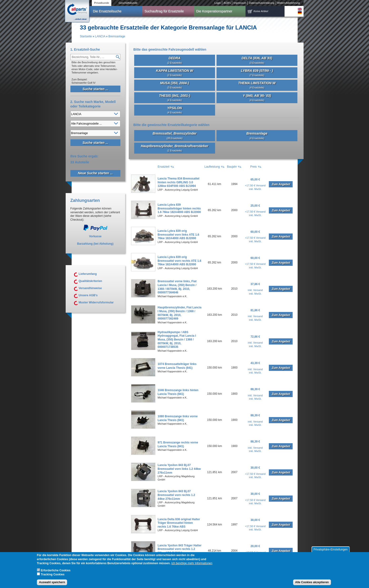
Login (218, 3)
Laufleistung (212, 167)
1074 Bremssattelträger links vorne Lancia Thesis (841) (177, 366)
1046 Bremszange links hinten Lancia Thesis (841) (178, 392)
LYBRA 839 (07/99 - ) (257, 73)
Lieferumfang (88, 274)
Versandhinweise (90, 288)
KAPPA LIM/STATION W (175, 73)
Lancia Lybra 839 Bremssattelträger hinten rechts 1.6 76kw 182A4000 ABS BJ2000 (179, 208)
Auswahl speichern (52, 583)
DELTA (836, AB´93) (257, 60)
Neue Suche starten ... (95, 173)
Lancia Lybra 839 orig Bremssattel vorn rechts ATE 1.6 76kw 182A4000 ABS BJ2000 (180, 261)
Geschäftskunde (128, 3)
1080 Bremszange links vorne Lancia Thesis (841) (178, 418)
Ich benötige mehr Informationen (192, 564)
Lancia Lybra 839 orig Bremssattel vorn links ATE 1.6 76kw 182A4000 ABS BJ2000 (179, 235)
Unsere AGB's (88, 295)
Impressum (240, 3)
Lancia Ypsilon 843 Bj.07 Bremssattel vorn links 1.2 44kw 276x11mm (179, 469)
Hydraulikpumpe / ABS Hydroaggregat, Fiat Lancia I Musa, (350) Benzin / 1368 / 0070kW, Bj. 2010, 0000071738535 (177, 340)
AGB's (227, 3)
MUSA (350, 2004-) (175, 85)
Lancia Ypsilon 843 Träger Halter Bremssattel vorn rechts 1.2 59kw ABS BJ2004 (180, 549)
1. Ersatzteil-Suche (85, 49)
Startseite (86, 36)
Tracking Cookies (52, 575)
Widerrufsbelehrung (289, 3)
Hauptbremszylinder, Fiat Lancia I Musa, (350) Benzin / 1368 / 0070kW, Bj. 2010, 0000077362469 (180, 313)
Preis (253, 167)
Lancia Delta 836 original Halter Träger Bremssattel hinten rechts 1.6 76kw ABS (179, 523)
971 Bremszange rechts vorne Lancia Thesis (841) (178, 444)
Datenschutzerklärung (262, 3)
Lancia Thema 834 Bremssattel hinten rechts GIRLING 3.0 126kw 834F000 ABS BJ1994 (179, 182)
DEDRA (175, 60)
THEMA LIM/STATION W (257, 85)
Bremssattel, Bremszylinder (174, 135)
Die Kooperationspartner (214, 11)
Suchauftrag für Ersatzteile (164, 11)
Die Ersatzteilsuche (107, 11)
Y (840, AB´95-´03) (257, 98)
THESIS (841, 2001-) (175, 98)
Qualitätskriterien (91, 281)
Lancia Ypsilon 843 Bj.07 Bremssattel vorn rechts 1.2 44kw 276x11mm (176, 495)
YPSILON (175, 110)
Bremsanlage (117, 36)
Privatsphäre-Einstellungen (331, 550)
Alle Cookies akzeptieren (312, 583)
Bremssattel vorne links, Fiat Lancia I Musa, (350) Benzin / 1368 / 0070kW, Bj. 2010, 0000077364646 (177, 287)
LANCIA (100, 36)
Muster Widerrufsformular (96, 302)
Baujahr (232, 167)
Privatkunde (102, 3)
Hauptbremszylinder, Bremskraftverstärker (175, 148)
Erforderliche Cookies (56, 571)
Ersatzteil (164, 167)
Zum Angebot (281, 184)
